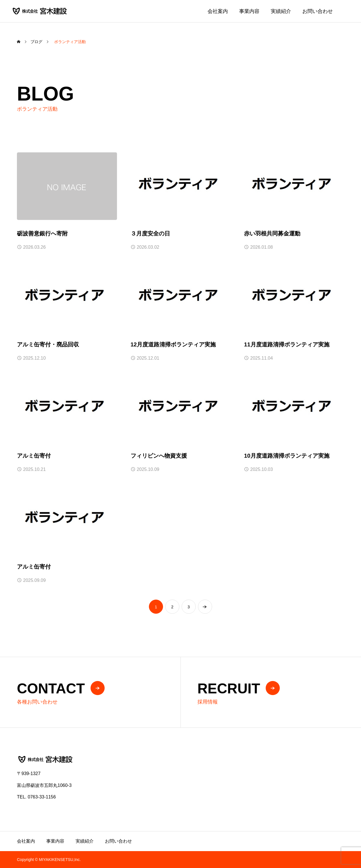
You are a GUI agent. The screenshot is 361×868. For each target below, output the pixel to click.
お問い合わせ (318, 11)
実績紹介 (281, 11)
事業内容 (249, 11)
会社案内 (218, 11)
